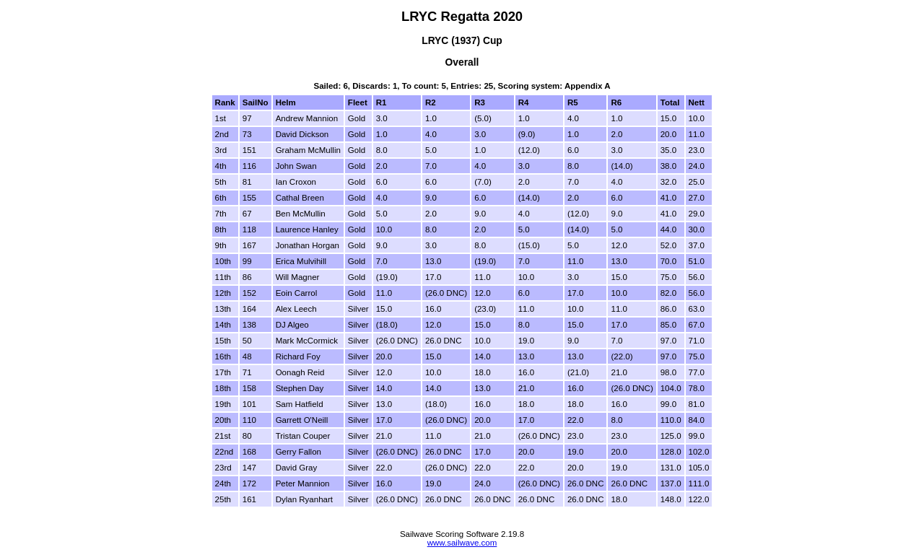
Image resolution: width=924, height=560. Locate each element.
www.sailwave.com (462, 543)
